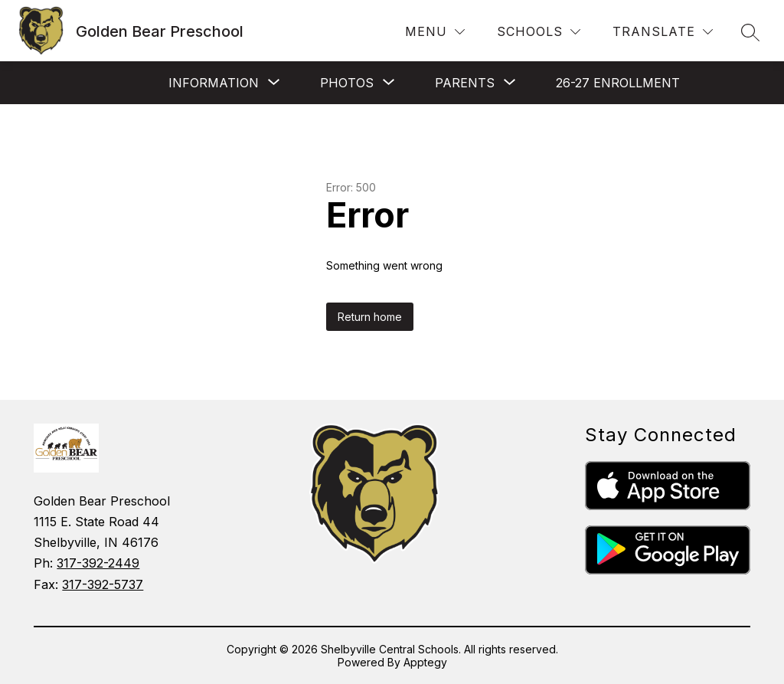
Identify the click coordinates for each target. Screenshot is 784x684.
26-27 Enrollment (618, 83)
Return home (370, 317)
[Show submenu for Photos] (347, 83)
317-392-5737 (103, 584)
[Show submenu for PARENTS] (465, 83)
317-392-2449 (98, 563)
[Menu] (435, 32)
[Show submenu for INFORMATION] (214, 83)
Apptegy (425, 662)
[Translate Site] (663, 32)
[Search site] (750, 32)
